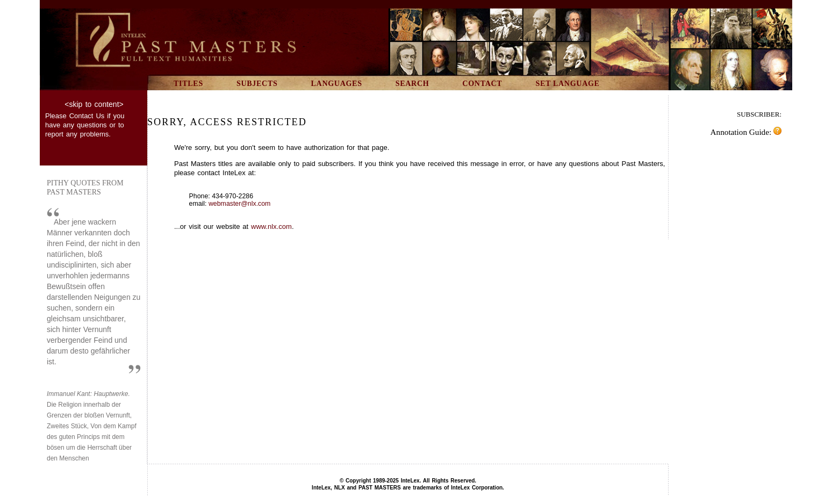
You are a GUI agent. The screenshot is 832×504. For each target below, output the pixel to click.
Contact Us (87, 116)
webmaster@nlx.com (239, 204)
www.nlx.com (271, 226)
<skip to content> (94, 104)
